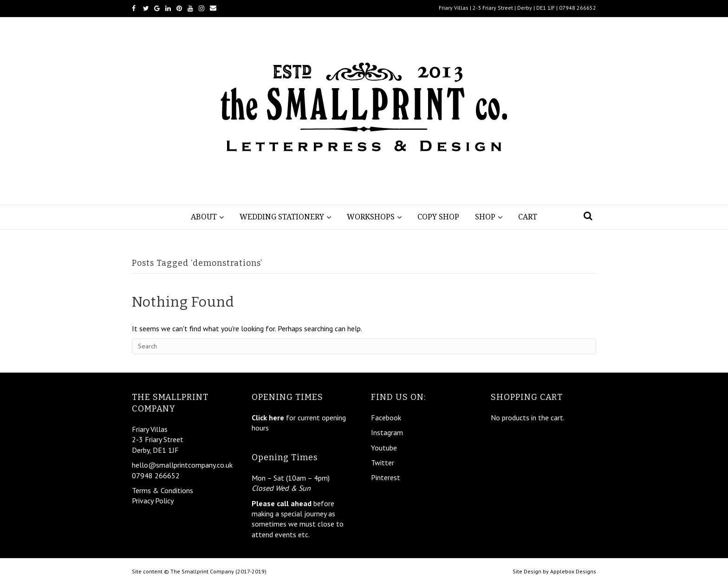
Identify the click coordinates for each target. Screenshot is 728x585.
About (204, 217)
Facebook (386, 418)
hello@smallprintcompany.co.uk (182, 465)
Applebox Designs (573, 571)
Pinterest (386, 477)
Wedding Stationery (282, 217)
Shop (485, 217)
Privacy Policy (153, 501)
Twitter (383, 463)
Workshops (371, 217)
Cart (528, 217)
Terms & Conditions (162, 490)
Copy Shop (438, 217)
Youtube (384, 448)
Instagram (387, 432)
